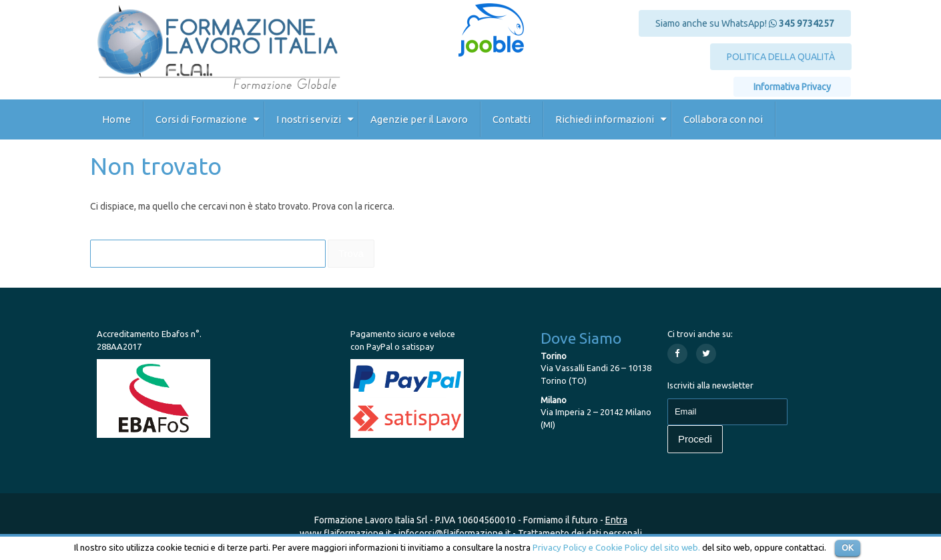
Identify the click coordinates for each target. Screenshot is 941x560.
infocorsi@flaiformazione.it (454, 533)
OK (848, 547)
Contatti (512, 119)
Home (116, 119)
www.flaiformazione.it (345, 533)
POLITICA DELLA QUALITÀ (781, 57)
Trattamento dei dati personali (580, 533)
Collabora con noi (723, 119)
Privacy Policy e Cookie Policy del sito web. (616, 548)
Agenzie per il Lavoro (419, 119)
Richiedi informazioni (605, 119)
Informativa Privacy (792, 87)
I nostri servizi (309, 119)
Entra (616, 520)
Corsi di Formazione (201, 119)
